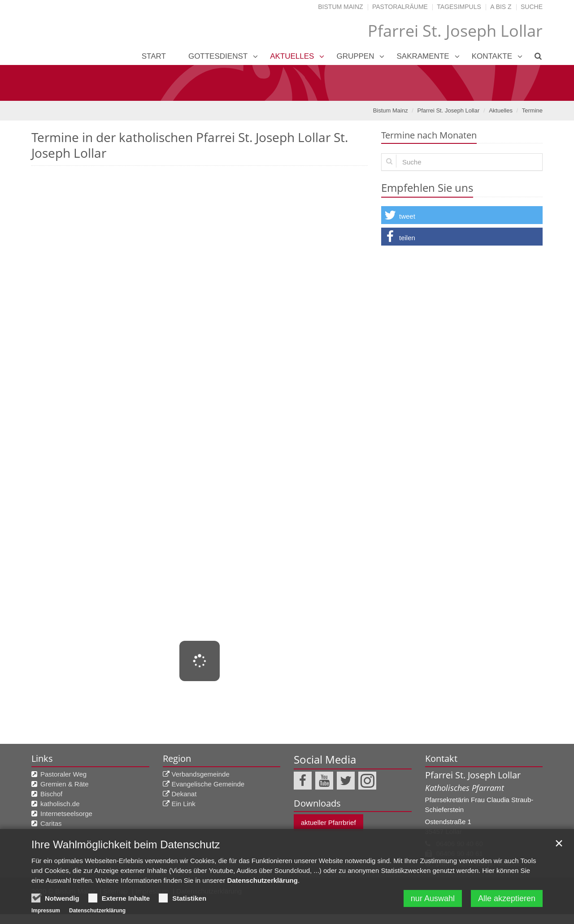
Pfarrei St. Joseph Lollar (449, 110)
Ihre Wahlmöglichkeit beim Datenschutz (126, 846)
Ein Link (184, 804)
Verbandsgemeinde (201, 774)
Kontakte (492, 56)
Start (154, 56)
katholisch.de (60, 804)
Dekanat (184, 794)
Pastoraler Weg (63, 774)
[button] (462, 215)
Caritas (51, 823)
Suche (532, 7)
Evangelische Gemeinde (208, 784)
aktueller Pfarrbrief (328, 823)
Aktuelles (292, 56)
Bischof (51, 794)
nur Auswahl (433, 900)
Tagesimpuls (459, 7)
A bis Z (501, 7)
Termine (532, 110)
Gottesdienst (218, 56)
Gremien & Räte (65, 784)
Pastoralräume (400, 7)
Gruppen (355, 56)
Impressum (46, 912)
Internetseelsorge (66, 814)
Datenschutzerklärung (262, 882)
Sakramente (423, 56)
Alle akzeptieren (507, 900)
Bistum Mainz (340, 7)
